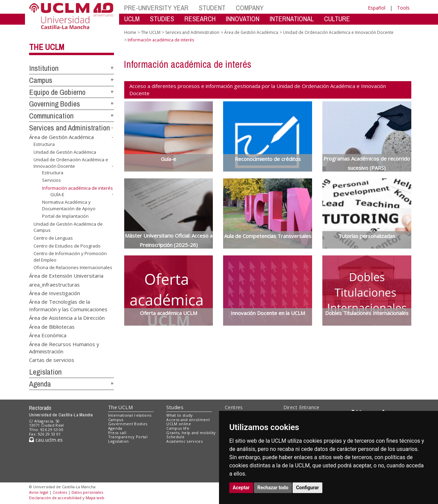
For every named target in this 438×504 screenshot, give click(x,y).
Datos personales (87, 492)
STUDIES (162, 19)
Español (377, 8)
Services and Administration (69, 128)
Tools (403, 8)
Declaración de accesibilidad (55, 498)
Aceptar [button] (241, 488)
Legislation (45, 372)
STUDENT (212, 8)
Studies (175, 407)
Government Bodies (128, 424)
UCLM (132, 19)
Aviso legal (39, 492)
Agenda (40, 384)
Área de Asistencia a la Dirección (67, 318)
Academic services (184, 441)
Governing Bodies (55, 104)
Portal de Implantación (65, 216)
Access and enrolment (188, 420)
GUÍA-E (57, 194)
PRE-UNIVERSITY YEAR (156, 8)
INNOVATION (243, 19)
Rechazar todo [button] (273, 488)
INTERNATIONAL (292, 19)
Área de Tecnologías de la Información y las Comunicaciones (68, 305)
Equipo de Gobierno (57, 92)
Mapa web (95, 498)
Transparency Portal (128, 437)
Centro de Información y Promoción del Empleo (70, 257)
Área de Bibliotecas (52, 326)
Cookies (60, 492)
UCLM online (179, 424)
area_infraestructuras (54, 284)
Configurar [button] (307, 488)
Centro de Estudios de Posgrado (67, 245)
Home (130, 32)
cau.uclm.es (46, 440)
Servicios (51, 180)
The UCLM (47, 47)
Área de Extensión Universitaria (66, 276)
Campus (41, 80)
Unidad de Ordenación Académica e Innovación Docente (71, 163)
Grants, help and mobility (191, 433)
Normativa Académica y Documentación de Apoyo (69, 205)
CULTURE (337, 19)
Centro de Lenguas (53, 238)
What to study (179, 415)
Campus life (178, 428)
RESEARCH (200, 19)
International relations (130, 415)
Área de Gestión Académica (61, 137)
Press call (117, 433)
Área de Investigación (55, 293)
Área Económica (48, 335)
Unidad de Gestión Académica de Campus (68, 227)
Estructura (44, 144)
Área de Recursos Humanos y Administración (64, 347)
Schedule (175, 437)
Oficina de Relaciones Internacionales (73, 267)
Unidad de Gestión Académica (65, 152)
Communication (51, 116)
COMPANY (250, 8)
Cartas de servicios (52, 360)
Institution (44, 68)
